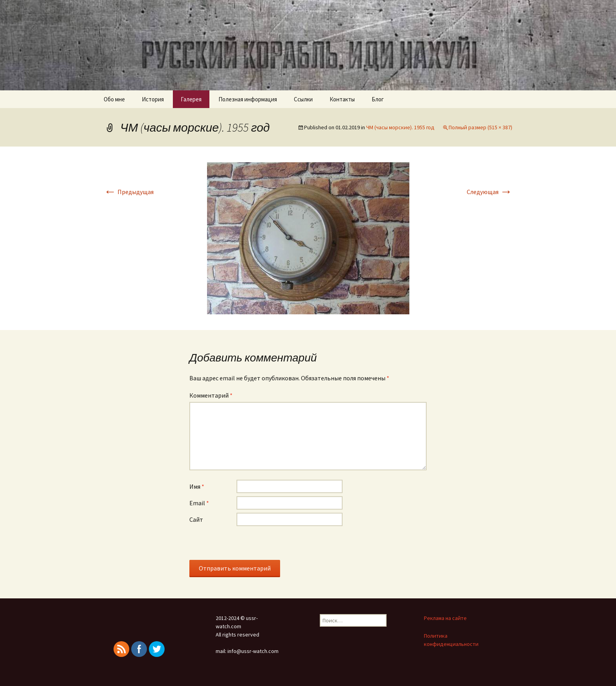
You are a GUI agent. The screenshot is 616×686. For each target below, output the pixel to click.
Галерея (191, 99)
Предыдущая (129, 192)
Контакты (342, 99)
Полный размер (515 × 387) (480, 127)
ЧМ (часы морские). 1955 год (400, 127)
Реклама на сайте (445, 618)
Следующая (489, 192)
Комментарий (211, 395)
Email (199, 503)
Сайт (196, 519)
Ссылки (303, 99)
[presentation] (249, 545)
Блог (378, 99)
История (153, 99)
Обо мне (114, 99)
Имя (197, 486)
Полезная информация (248, 99)
